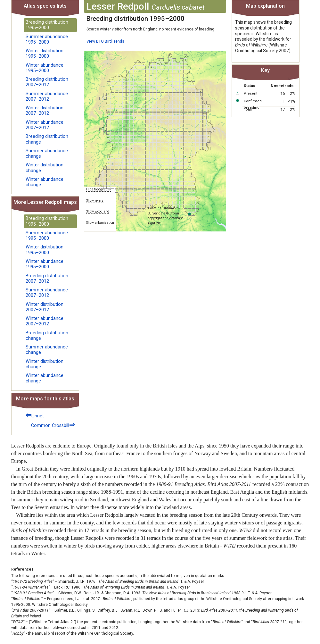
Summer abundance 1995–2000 (47, 39)
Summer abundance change (47, 154)
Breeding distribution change (47, 139)
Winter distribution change (45, 168)
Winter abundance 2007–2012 (45, 125)
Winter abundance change (45, 182)
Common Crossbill (53, 425)
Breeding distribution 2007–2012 (47, 82)
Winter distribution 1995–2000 (45, 54)
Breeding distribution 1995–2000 (47, 25)
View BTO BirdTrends (105, 41)
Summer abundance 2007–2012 (47, 96)
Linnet (35, 415)
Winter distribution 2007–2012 (45, 111)
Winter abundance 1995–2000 (45, 68)
